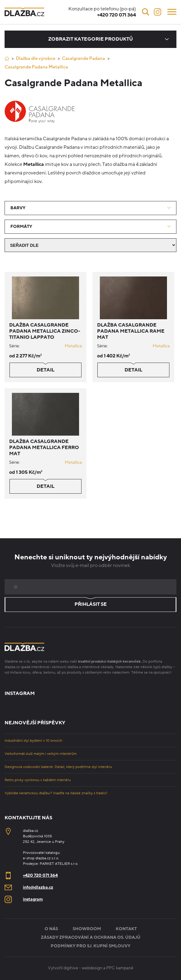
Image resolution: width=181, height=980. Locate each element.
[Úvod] (7, 59)
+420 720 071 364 (40, 875)
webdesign (92, 968)
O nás (51, 929)
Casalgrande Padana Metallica (36, 67)
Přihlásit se (90, 605)
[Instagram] (157, 12)
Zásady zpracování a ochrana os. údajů (91, 937)
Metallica (73, 346)
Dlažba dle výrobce (36, 58)
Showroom (87, 929)
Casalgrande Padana (83, 58)
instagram (33, 899)
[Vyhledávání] (146, 12)
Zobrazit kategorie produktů (90, 39)
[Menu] (172, 11)
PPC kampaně (120, 968)
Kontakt (126, 929)
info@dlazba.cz (38, 887)
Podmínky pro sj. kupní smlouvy (90, 946)
